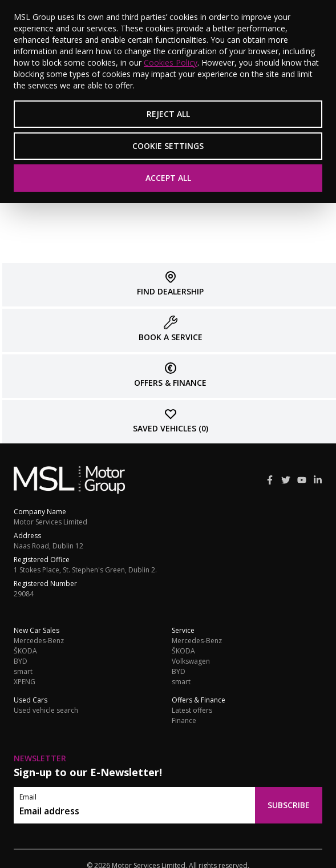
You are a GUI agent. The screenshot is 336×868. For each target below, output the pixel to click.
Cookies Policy (171, 62)
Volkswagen (191, 661)
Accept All (168, 178)
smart (23, 672)
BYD (21, 661)
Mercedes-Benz (39, 641)
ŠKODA (25, 651)
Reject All (168, 114)
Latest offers (192, 710)
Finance (184, 721)
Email (28, 797)
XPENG (25, 682)
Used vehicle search (46, 710)
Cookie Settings (168, 146)
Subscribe (289, 805)
